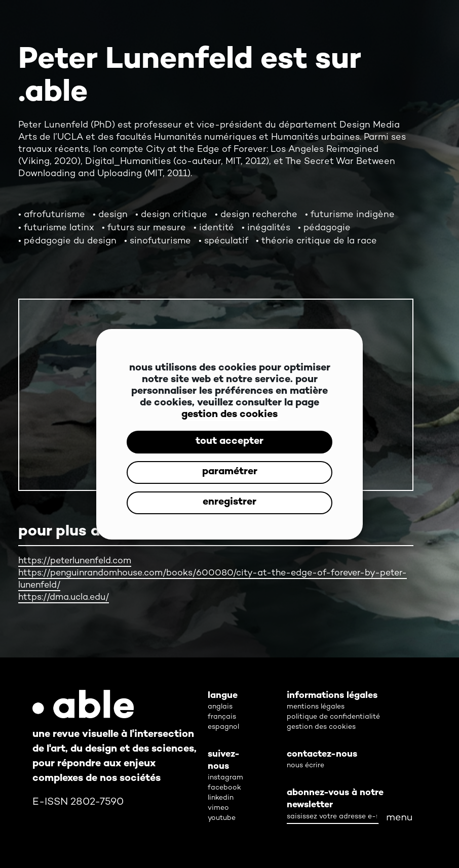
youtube (222, 818)
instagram (225, 778)
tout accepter (230, 442)
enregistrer (230, 502)
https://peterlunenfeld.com (77, 561)
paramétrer (230, 472)
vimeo (218, 808)
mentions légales (316, 707)
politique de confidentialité (333, 717)
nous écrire (305, 766)
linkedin (221, 798)
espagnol (223, 727)
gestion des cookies (230, 415)
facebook (224, 788)
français (222, 717)
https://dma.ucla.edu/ (65, 597)
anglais (220, 707)
